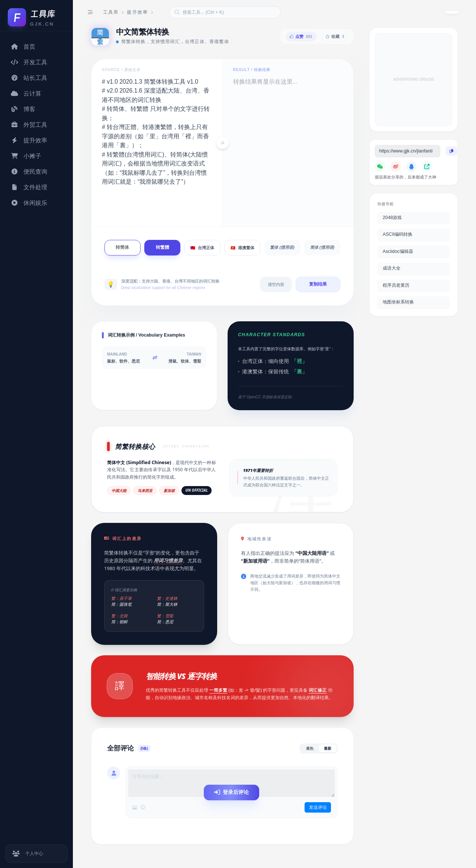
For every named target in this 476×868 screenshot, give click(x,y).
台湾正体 (202, 248)
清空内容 (276, 284)
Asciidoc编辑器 (398, 251)
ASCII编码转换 (398, 234)
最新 (328, 748)
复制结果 (318, 284)
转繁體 (163, 247)
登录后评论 (231, 792)
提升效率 (138, 12)
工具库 (111, 12)
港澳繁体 (242, 248)
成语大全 (392, 268)
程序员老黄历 (396, 285)
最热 (310, 748)
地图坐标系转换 (398, 302)
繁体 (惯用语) (282, 247)
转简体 (122, 247)
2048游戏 (392, 218)
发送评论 (318, 807)
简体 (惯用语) (322, 247)
